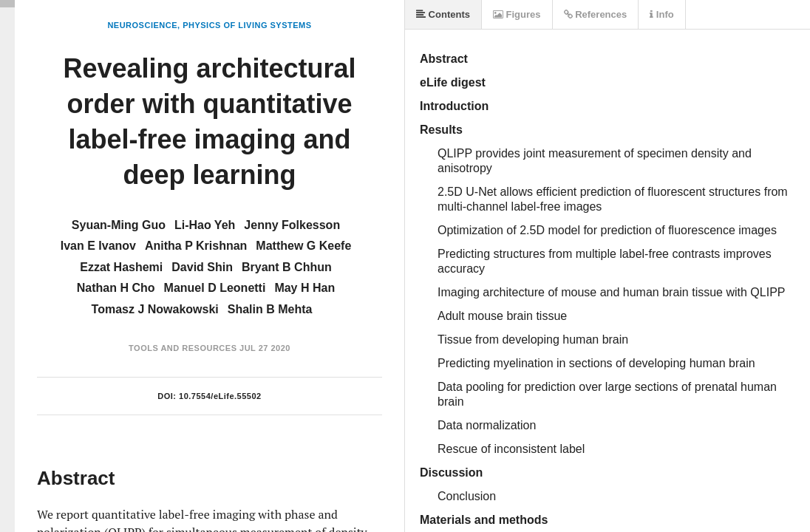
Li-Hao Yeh (205, 225)
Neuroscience (142, 25)
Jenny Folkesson (292, 225)
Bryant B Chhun (287, 267)
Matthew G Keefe (303, 246)
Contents (443, 14)
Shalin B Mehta (270, 309)
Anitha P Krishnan (196, 246)
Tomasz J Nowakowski (155, 309)
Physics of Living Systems (247, 25)
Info (661, 14)
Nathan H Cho (116, 288)
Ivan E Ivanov (98, 246)
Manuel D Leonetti (215, 288)
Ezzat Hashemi (121, 267)
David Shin (202, 267)
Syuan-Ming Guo (119, 225)
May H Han (304, 288)
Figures (517, 14)
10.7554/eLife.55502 (220, 396)
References (596, 14)
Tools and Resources (183, 348)
